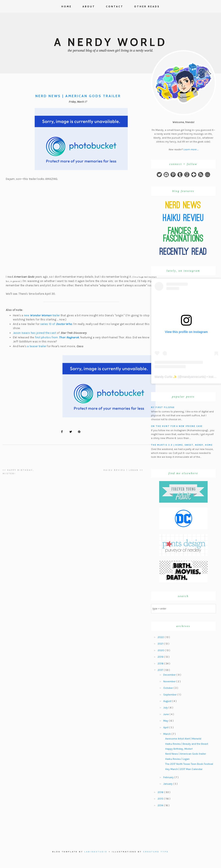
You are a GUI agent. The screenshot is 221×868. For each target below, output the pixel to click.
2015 (161, 799)
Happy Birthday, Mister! (179, 749)
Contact (115, 6)
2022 (161, 637)
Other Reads (147, 6)
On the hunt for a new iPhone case (177, 426)
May (166, 721)
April (166, 727)
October (168, 688)
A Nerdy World (110, 42)
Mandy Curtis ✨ (166, 377)
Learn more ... (191, 149)
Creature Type (156, 852)
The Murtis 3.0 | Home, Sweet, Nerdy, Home (182, 445)
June (166, 714)
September (170, 695)
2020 (161, 650)
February (169, 777)
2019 (161, 657)
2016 (161, 792)
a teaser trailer (37, 346)
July (166, 708)
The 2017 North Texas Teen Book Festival (189, 764)
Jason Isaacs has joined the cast (35, 333)
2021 (161, 644)
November (170, 681)
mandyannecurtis (193, 377)
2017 (161, 670)
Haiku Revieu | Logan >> (123, 470)
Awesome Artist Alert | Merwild (183, 739)
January (168, 784)
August (168, 701)
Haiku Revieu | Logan (177, 759)
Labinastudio (96, 852)
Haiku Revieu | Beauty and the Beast (187, 744)
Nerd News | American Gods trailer (186, 754)
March (167, 734)
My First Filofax (163, 407)
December (170, 675)
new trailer (42, 315)
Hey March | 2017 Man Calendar (184, 769)
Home (67, 6)
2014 (161, 805)
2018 (161, 664)
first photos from (57, 337)
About (89, 6)
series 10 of (56, 324)
